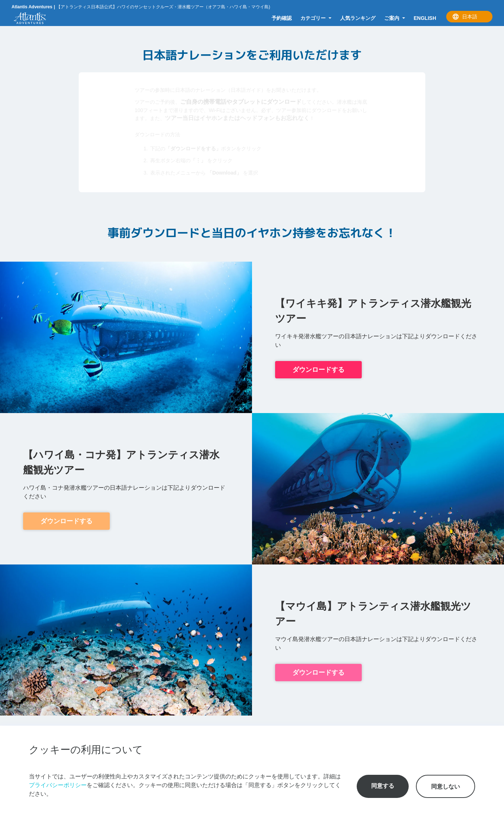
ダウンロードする (318, 370)
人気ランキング (358, 18)
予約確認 (282, 18)
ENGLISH (425, 18)
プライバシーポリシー (58, 785)
